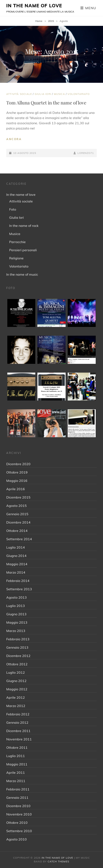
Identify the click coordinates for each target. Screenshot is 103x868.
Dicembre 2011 (18, 731)
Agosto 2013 (17, 597)
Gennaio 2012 (17, 722)
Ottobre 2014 (17, 531)
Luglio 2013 (16, 606)
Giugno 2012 (16, 681)
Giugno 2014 (16, 556)
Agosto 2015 (17, 506)
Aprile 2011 (16, 773)
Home (39, 21)
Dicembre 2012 (18, 656)
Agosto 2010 (17, 839)
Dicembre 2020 (18, 464)
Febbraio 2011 (18, 789)
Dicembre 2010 (18, 806)
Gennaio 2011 (17, 798)
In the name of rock (24, 226)
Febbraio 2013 (18, 639)
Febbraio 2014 (18, 581)
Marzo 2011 (16, 781)
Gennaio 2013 (17, 647)
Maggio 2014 (17, 564)
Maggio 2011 (17, 764)
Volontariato (78, 94)
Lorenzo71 (86, 153)
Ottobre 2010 (17, 823)
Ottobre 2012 (17, 664)
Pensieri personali (23, 250)
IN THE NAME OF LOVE (34, 6)
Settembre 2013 (19, 589)
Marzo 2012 (16, 706)
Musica (59, 94)
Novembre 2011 (19, 739)
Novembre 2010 (19, 814)
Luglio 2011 (16, 756)
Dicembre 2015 (18, 497)
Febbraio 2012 (18, 714)
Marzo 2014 (16, 572)
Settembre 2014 (19, 539)
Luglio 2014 (16, 547)
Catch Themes (58, 861)
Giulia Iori (43, 94)
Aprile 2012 (16, 697)
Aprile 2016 (16, 489)
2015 (51, 21)
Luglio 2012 (16, 672)
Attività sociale (19, 94)
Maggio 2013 (17, 622)
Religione (16, 258)
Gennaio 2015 (17, 514)
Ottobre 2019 (17, 472)
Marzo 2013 (16, 631)
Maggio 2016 (17, 481)
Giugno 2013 (16, 614)
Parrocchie (17, 242)
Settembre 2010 (19, 831)
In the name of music (22, 274)
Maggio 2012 (17, 689)
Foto (13, 209)
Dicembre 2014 (18, 522)
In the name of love (21, 195)
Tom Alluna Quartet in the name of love (46, 103)
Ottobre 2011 (17, 747)
